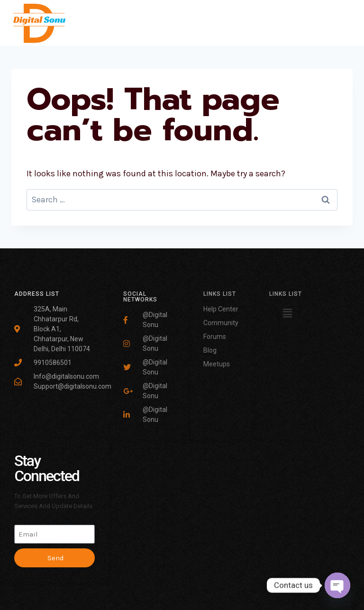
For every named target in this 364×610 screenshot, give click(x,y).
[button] (288, 313)
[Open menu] (344, 23)
